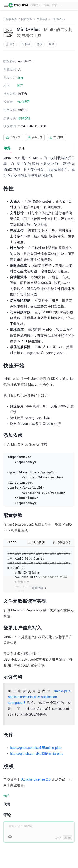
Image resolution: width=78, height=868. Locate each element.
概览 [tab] (7, 148)
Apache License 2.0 (36, 779)
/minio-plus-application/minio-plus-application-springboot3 (40, 697)
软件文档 (35, 137)
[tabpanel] (39, 501)
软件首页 (13, 137)
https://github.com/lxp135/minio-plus (37, 754)
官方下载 (56, 137)
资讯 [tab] (22, 148)
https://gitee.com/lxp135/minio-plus (36, 748)
